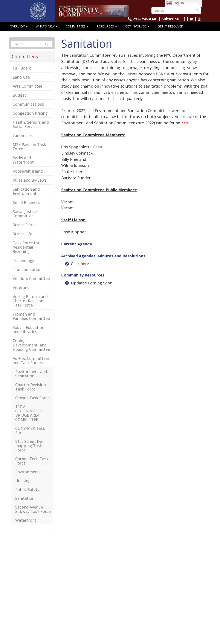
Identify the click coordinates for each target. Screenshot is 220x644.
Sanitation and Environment (26, 197)
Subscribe (174, 19)
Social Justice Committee (25, 220)
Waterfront (26, 526)
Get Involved (137, 32)
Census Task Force (32, 404)
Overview (19, 32)
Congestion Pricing (30, 119)
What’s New (47, 32)
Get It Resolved (170, 32)
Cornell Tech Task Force (32, 467)
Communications (28, 110)
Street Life (22, 240)
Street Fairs (24, 231)
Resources (107, 32)
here (85, 270)
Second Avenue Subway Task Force (33, 515)
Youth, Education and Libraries (28, 336)
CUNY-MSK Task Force (30, 437)
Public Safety (27, 496)
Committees (77, 32)
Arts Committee (27, 92)
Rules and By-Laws (30, 186)
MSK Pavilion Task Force (29, 153)
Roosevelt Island (28, 177)
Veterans (21, 294)
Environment (27, 478)
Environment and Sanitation (31, 380)
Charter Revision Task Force (31, 393)
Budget (19, 101)
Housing (23, 487)
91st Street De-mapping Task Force (29, 452)
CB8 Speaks (19, 41)
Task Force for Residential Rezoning (26, 253)
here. (186, 129)
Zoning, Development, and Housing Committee (31, 351)
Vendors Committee (31, 285)
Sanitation (25, 504)
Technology (23, 267)
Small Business (26, 209)
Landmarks (23, 142)
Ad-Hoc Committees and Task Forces (31, 367)
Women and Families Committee (31, 322)
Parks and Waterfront (23, 166)
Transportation (27, 276)
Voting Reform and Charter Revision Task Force (30, 307)
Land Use (21, 83)
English (175, 3)
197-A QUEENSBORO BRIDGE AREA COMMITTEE (28, 419)
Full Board (22, 74)
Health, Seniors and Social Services (31, 131)
